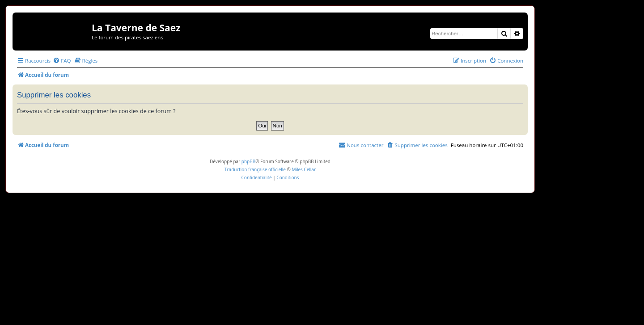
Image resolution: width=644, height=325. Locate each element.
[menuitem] (62, 61)
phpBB (248, 161)
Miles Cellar (304, 169)
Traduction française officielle (255, 169)
